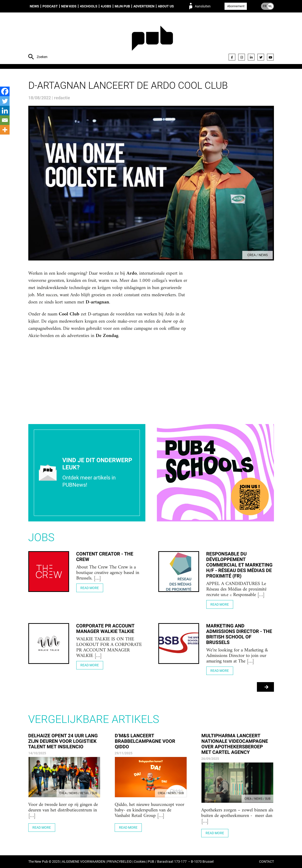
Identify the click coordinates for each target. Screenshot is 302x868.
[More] (5, 130)
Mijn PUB (122, 6)
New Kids (69, 6)
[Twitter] (5, 101)
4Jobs (106, 6)
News (34, 6)
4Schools (89, 6)
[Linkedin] (5, 111)
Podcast (50, 6)
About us (166, 6)
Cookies (140, 862)
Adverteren (144, 6)
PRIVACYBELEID (119, 862)
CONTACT (266, 862)
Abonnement (236, 6)
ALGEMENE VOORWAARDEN (83, 862)
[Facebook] (5, 91)
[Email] (5, 120)
